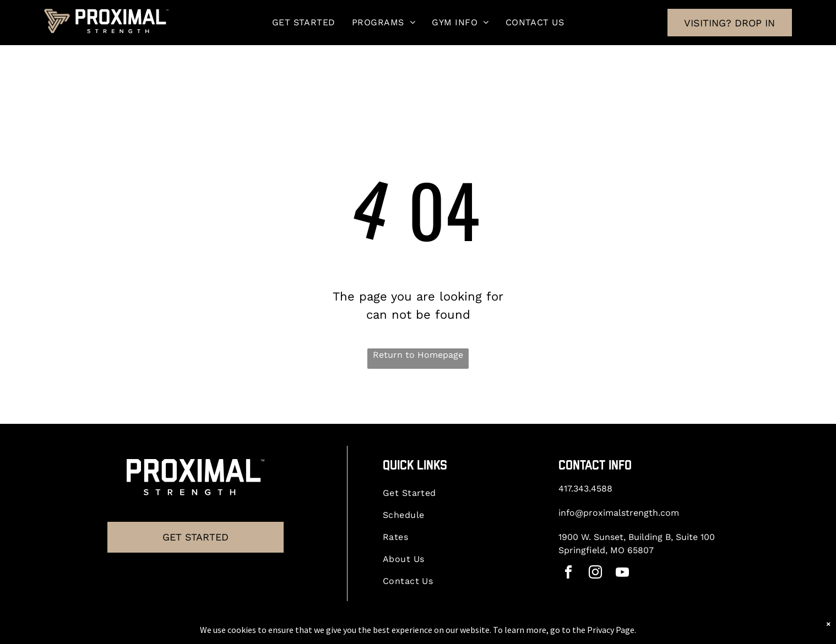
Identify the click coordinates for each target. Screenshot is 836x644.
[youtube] (622, 574)
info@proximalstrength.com (619, 513)
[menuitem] (304, 22)
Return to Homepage (418, 355)
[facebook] (568, 574)
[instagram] (595, 574)
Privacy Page (611, 630)
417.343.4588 (585, 489)
